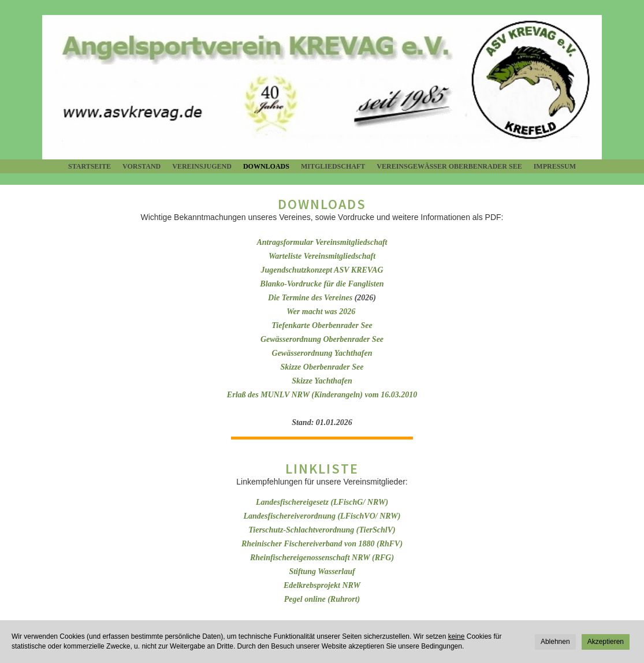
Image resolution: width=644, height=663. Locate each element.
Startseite (90, 166)
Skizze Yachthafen (322, 381)
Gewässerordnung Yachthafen (322, 353)
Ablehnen (555, 642)
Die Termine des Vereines (310, 298)
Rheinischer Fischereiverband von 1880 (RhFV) (322, 544)
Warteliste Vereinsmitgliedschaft (322, 256)
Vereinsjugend (202, 166)
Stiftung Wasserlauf (322, 571)
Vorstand (142, 166)
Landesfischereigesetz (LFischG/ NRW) (322, 502)
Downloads (266, 166)
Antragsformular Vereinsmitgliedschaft (322, 242)
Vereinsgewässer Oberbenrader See (449, 166)
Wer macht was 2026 (322, 312)
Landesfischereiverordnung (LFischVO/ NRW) (322, 516)
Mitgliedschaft (333, 166)
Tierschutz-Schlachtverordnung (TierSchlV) (322, 530)
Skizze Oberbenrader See (322, 367)
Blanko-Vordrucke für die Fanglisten (322, 284)
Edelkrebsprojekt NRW (322, 585)
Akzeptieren (606, 642)
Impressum (555, 166)
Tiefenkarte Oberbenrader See (322, 325)
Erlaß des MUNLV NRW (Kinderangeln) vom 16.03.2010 (322, 395)
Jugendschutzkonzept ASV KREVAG (322, 270)
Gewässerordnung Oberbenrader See (322, 339)
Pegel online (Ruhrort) (322, 599)
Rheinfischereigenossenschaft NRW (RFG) (322, 558)
